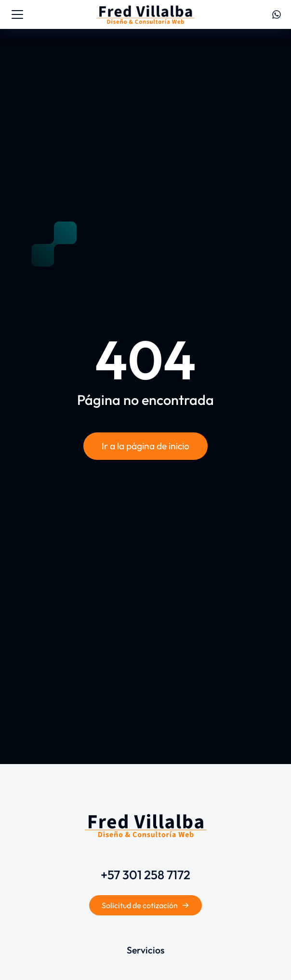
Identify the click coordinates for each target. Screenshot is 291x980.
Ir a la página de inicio (145, 446)
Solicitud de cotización (145, 905)
